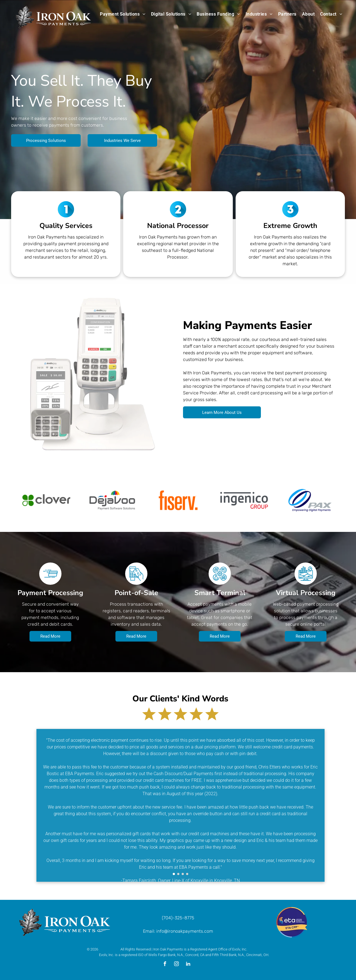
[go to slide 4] (187, 874)
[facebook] (165, 965)
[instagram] (176, 965)
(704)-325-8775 (178, 918)
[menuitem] (123, 14)
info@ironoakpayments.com (185, 931)
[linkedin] (188, 965)
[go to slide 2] (178, 874)
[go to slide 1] (174, 874)
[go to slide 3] (183, 874)
